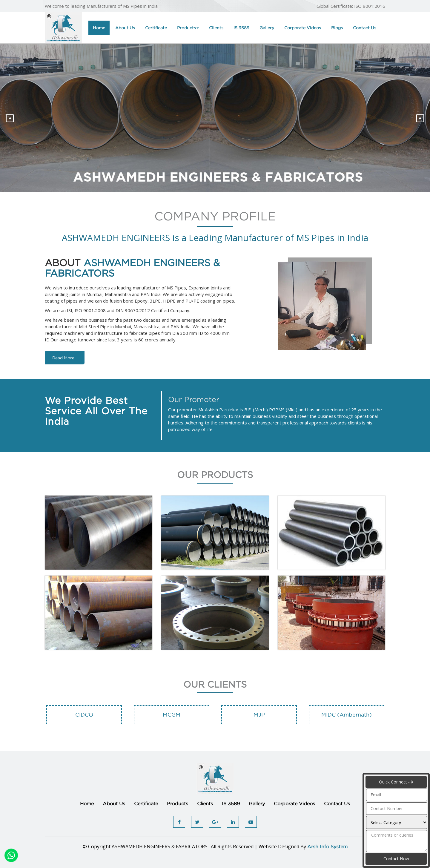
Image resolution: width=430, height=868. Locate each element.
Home (99, 28)
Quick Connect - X (396, 782)
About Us (125, 28)
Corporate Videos (303, 28)
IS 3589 (241, 28)
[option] (84, 718)
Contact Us (365, 28)
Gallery (267, 28)
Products (188, 28)
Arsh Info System (327, 846)
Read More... (65, 358)
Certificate (156, 28)
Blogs (337, 28)
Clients (216, 28)
